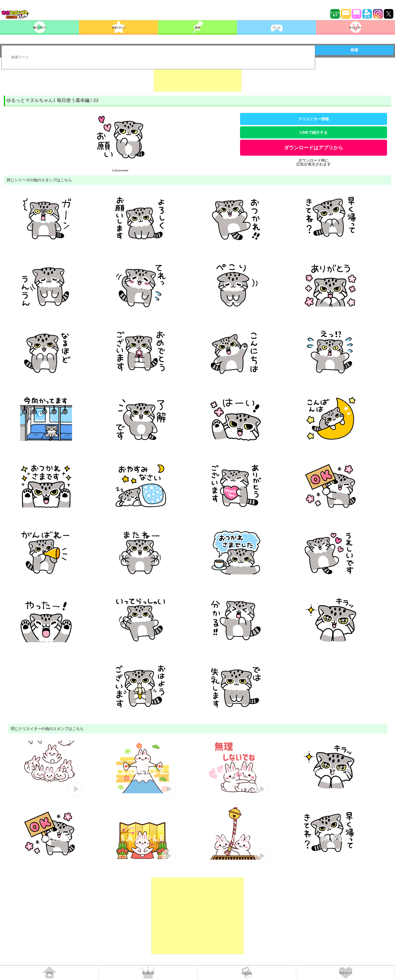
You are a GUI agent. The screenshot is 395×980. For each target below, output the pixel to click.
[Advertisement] (198, 78)
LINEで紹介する (314, 132)
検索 (354, 50)
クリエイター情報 (314, 119)
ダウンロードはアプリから (314, 148)
